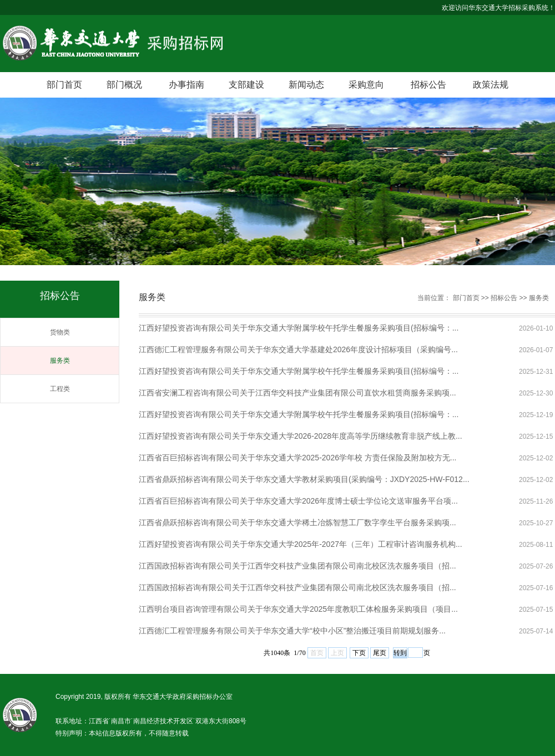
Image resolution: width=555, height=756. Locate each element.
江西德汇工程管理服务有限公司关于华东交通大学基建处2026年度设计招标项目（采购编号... (298, 349)
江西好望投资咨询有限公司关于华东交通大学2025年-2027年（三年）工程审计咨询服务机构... (301, 544)
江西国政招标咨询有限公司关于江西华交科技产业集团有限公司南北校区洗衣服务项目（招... (297, 566)
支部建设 (246, 85)
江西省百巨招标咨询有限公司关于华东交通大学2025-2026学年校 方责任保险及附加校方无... (298, 458)
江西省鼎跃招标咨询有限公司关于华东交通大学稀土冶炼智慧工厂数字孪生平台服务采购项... (297, 522)
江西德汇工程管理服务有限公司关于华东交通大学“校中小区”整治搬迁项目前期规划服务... (292, 631)
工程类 (60, 389)
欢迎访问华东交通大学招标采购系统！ (498, 8)
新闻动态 (306, 85)
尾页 (380, 653)
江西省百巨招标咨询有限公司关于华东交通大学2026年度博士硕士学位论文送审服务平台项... (298, 501)
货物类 (60, 332)
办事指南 (186, 85)
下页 (359, 653)
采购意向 (366, 85)
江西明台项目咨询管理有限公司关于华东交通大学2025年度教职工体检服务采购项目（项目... (298, 609)
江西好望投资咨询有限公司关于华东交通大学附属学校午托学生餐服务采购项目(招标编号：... (299, 328)
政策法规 (491, 85)
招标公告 (428, 85)
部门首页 (64, 85)
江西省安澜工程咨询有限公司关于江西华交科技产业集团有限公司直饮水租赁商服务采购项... (297, 393)
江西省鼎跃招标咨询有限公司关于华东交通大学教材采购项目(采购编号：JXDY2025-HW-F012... (304, 479)
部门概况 (124, 85)
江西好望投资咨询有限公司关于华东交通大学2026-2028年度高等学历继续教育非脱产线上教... (301, 436)
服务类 (60, 361)
